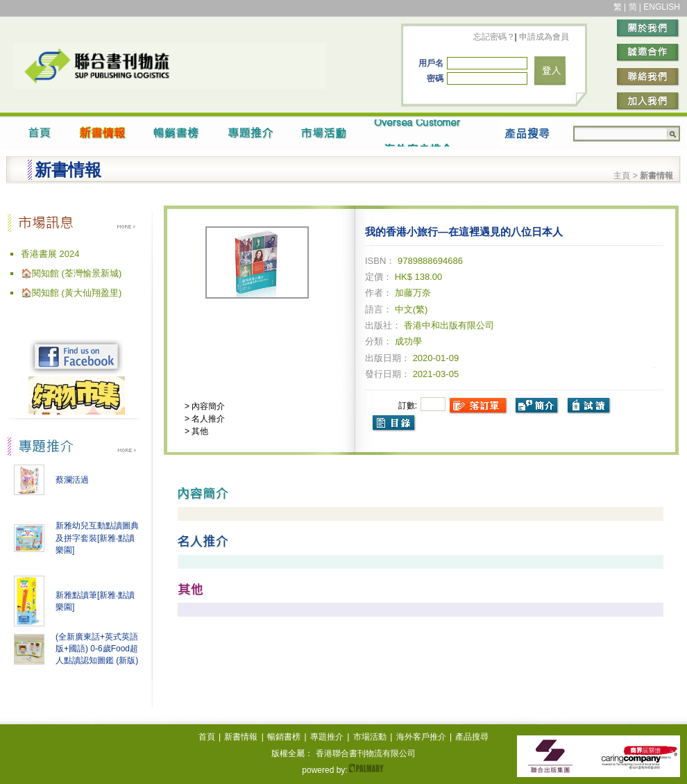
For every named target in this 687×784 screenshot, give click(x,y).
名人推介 (207, 419)
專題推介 (327, 737)
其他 (199, 431)
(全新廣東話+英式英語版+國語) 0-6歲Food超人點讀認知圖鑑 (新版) (97, 649)
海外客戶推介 (421, 737)
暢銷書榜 (284, 737)
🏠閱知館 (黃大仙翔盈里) (71, 293)
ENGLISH (662, 7)
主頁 (622, 176)
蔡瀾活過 (72, 480)
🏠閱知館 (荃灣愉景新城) (71, 273)
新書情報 (241, 737)
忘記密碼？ (494, 37)
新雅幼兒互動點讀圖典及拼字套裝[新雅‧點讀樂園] (97, 538)
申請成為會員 (543, 37)
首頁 (207, 737)
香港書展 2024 (50, 254)
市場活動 (370, 737)
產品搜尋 (472, 737)
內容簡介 (207, 406)
